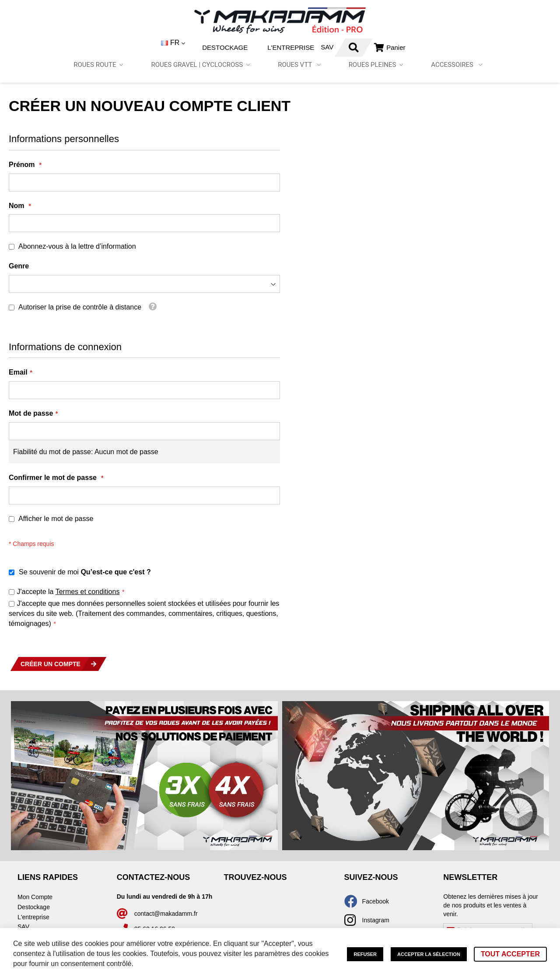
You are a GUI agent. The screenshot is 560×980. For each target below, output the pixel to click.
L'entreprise (267, 47)
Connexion (376, 47)
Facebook (376, 901)
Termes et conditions (88, 592)
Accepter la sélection (429, 954)
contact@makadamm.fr (166, 914)
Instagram (376, 920)
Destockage (201, 47)
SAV (303, 47)
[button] (149, 43)
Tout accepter (510, 954)
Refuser (365, 954)
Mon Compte (35, 897)
